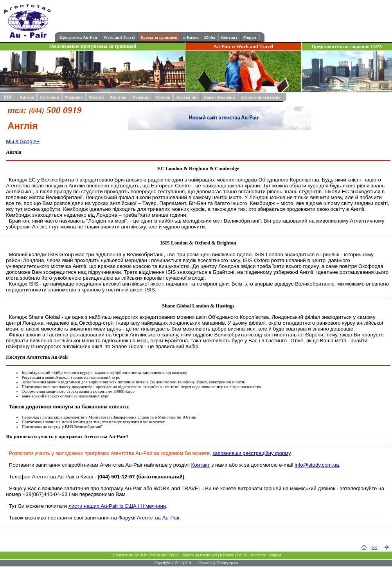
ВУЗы (210, 37)
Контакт (229, 37)
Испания (141, 97)
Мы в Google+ (23, 141)
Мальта (96, 97)
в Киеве (191, 37)
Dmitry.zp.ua (227, 563)
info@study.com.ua (317, 465)
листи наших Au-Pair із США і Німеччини (117, 506)
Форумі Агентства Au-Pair (149, 518)
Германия (49, 97)
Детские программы (260, 97)
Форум (250, 37)
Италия (163, 97)
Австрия (118, 97)
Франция (74, 97)
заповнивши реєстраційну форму (251, 453)
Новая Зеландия (219, 97)
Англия (27, 97)
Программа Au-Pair (79, 37)
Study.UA (183, 563)
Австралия (187, 97)
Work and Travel (119, 37)
